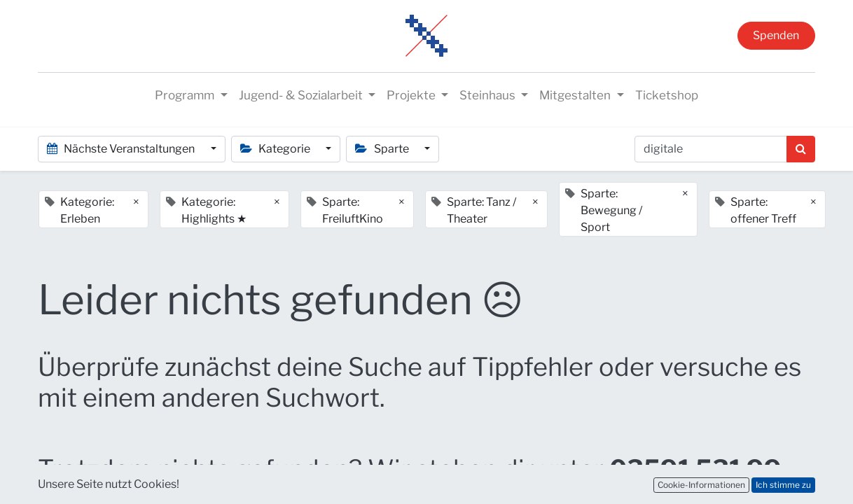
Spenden (776, 35)
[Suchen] (801, 149)
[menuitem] (667, 96)
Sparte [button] (383, 149)
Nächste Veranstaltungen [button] (122, 149)
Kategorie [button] (276, 149)
